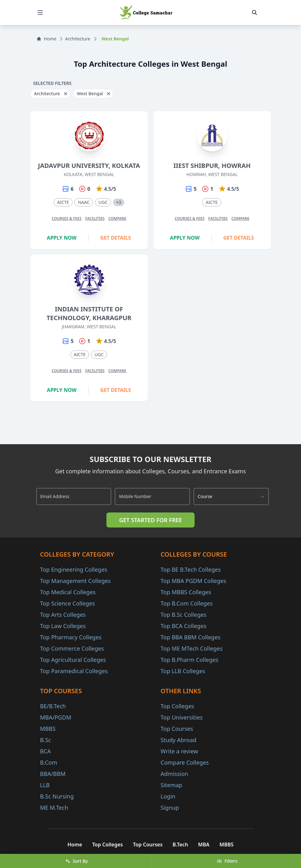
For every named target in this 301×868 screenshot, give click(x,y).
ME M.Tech (54, 808)
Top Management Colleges (75, 581)
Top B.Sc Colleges (184, 615)
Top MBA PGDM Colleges (193, 581)
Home (46, 39)
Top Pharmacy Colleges (71, 637)
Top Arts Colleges (63, 615)
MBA (204, 845)
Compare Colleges (185, 762)
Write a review (179, 751)
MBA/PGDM (56, 717)
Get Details (116, 238)
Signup (170, 808)
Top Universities (182, 717)
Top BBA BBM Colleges (191, 637)
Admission (175, 774)
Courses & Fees (66, 218)
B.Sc (46, 740)
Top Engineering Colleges (74, 569)
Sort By (77, 861)
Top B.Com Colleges (187, 603)
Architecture (78, 39)
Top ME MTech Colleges (192, 648)
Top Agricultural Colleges (73, 660)
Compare (117, 218)
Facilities (95, 218)
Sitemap (172, 785)
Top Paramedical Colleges (74, 671)
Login (168, 796)
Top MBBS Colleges (186, 592)
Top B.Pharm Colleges (190, 660)
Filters (227, 861)
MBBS (48, 729)
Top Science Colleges (68, 603)
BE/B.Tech (53, 706)
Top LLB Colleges (183, 671)
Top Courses (177, 729)
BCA (46, 751)
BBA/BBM (53, 774)
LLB (45, 785)
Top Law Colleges (63, 626)
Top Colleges (177, 706)
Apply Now (62, 238)
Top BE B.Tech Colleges (191, 569)
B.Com (49, 762)
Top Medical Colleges (68, 592)
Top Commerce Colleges (72, 648)
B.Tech (180, 845)
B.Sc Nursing (57, 796)
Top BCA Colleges (184, 626)
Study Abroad (179, 740)
